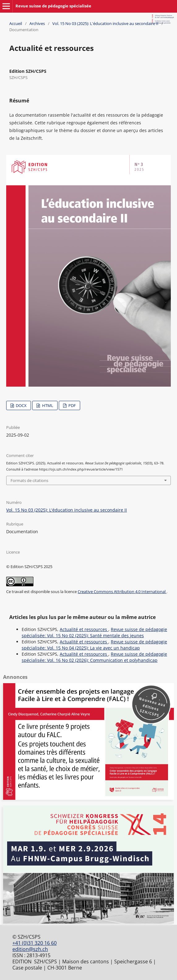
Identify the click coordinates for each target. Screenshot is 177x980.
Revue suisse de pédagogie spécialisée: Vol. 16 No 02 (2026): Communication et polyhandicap (94, 657)
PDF (72, 405)
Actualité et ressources (84, 629)
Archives (37, 23)
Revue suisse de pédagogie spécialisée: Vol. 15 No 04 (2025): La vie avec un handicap (94, 645)
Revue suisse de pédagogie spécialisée (53, 6)
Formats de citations (29, 480)
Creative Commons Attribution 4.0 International (122, 592)
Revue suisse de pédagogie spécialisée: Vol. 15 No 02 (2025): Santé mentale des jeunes (94, 632)
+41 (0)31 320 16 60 (35, 943)
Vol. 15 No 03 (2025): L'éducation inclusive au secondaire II (105, 23)
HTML (47, 405)
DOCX (21, 405)
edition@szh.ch (30, 949)
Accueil (16, 23)
